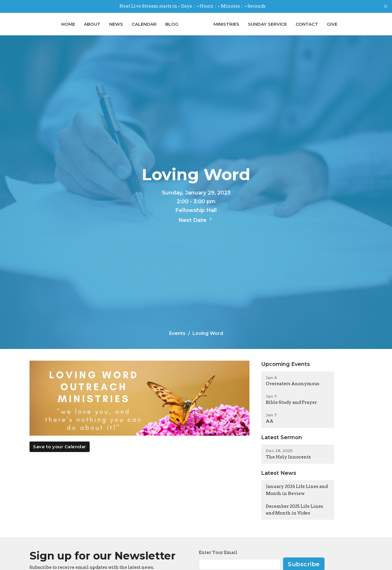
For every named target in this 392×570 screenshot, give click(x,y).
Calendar (104, 28)
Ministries (267, 28)
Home (28, 28)
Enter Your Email (218, 561)
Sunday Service (308, 28)
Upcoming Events (286, 373)
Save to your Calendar (60, 456)
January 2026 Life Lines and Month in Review (297, 499)
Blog (132, 28)
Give (372, 28)
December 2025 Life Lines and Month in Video (294, 519)
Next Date (196, 229)
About (52, 28)
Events (177, 342)
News (76, 28)
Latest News (279, 482)
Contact (347, 28)
